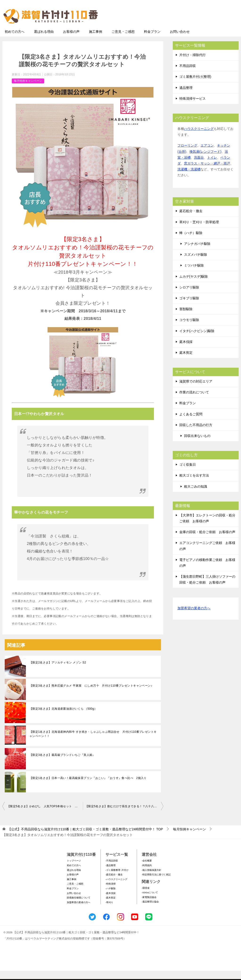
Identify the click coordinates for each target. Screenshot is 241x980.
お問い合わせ (180, 41)
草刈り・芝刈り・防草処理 (199, 231)
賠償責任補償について (79, 907)
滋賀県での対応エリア (196, 391)
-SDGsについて (150, 902)
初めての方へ (15, 41)
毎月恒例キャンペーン (28, 90)
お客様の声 (71, 41)
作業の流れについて (194, 401)
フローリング (187, 155)
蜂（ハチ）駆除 (191, 242)
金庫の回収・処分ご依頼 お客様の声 (207, 541)
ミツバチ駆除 (194, 275)
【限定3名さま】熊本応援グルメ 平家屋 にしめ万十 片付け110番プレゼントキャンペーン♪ (91, 695)
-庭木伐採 (110, 902)
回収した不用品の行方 (196, 434)
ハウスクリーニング (199, 138)
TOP (85, 838)
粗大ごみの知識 (196, 496)
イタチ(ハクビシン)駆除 (197, 340)
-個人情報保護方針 (151, 879)
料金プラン (152, 41)
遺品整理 (186, 97)
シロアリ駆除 (189, 296)
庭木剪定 (186, 362)
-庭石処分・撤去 (114, 884)
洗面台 (199, 167)
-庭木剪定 (110, 907)
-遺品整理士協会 (150, 911)
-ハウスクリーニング (116, 888)
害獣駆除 (186, 318)
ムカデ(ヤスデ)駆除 (194, 286)
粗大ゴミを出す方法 (194, 485)
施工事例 (96, 41)
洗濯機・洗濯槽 (189, 178)
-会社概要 (147, 870)
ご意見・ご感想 (123, 41)
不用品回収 (188, 75)
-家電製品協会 (149, 906)
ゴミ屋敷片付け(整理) (195, 86)
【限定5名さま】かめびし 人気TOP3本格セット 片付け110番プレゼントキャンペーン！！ (45, 815)
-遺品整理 (110, 875)
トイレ (212, 167)
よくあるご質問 (191, 423)
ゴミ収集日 (188, 474)
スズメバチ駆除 (196, 264)
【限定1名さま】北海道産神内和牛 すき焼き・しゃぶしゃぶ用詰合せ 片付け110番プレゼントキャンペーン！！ (93, 743)
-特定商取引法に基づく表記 (156, 884)
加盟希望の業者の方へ (194, 618)
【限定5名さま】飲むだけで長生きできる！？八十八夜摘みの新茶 (124, 815)
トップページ (74, 870)
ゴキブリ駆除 (189, 307)
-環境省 (146, 897)
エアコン (207, 155)
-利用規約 (147, 875)
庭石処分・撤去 (191, 220)
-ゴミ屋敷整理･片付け (117, 879)
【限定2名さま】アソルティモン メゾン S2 (58, 672)
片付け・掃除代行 (193, 64)
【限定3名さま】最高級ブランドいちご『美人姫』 (62, 764)
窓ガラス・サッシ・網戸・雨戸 (207, 173)
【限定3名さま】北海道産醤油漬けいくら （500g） (63, 718)
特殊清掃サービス (193, 108)
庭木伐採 (186, 351)
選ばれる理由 (44, 41)
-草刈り (109, 912)
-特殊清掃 (110, 893)
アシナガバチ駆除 (197, 253)
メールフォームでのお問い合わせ (195, 27)
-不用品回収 (112, 870)
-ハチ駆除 (110, 898)
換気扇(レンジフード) (205, 161)
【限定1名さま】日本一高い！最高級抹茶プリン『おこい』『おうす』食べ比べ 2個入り (88, 787)
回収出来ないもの (197, 445)
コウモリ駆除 (189, 329)
